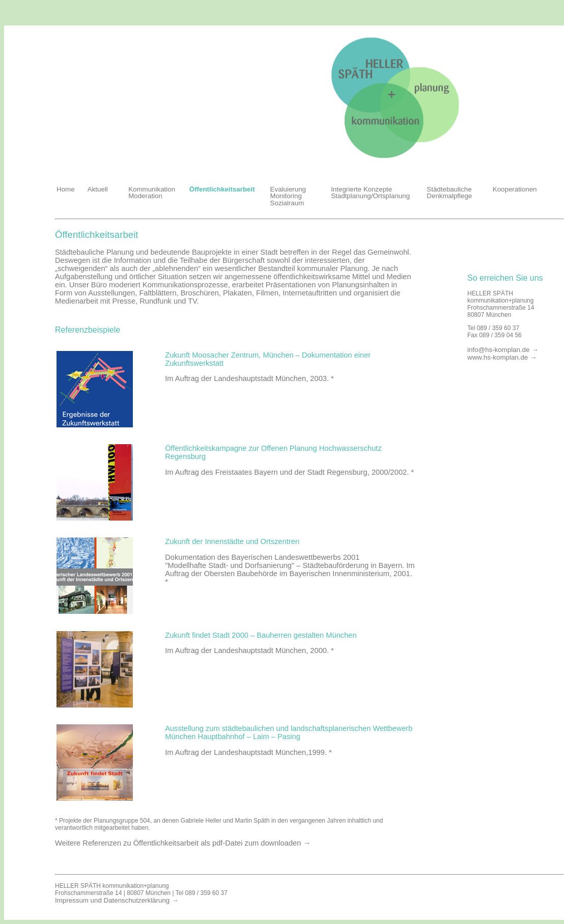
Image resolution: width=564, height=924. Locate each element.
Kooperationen (515, 189)
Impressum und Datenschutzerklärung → (117, 900)
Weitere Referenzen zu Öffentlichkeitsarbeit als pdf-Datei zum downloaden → (183, 843)
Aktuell (98, 189)
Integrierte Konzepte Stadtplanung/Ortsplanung (370, 193)
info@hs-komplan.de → (503, 350)
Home (66, 189)
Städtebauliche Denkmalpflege (449, 193)
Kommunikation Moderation (152, 193)
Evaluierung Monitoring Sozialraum (288, 196)
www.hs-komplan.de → (502, 357)
